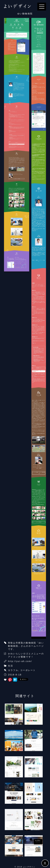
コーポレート (28, 670)
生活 (11, 666)
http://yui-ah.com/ (20, 661)
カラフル (13, 670)
